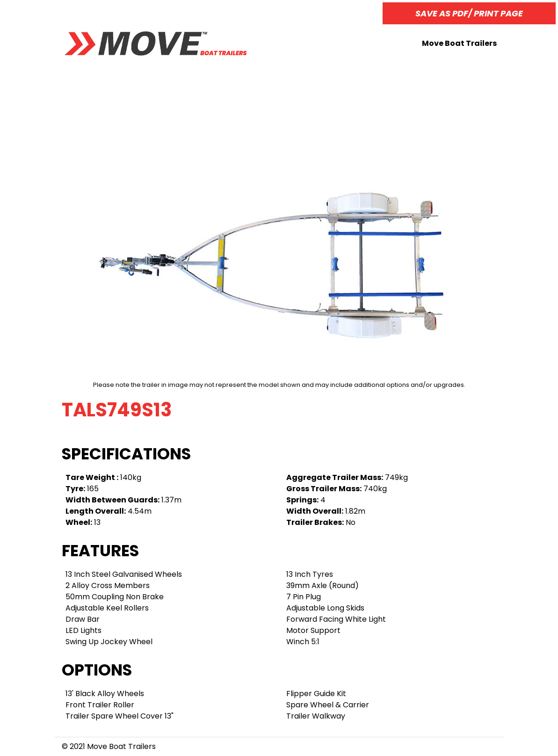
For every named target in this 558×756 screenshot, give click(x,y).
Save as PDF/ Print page (469, 13)
